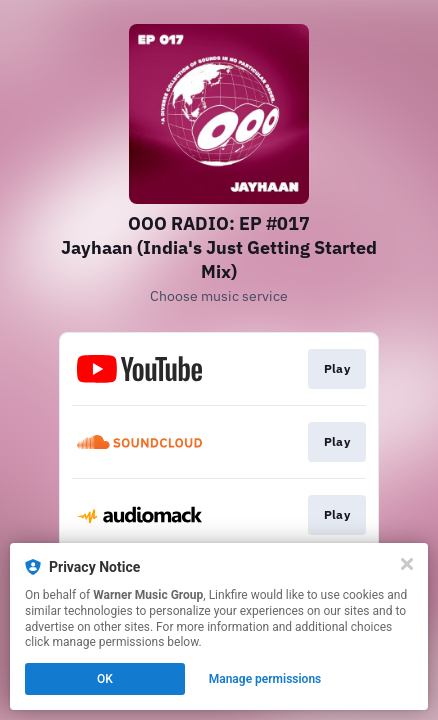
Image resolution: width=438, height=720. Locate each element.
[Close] (407, 564)
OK (105, 679)
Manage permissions (265, 679)
